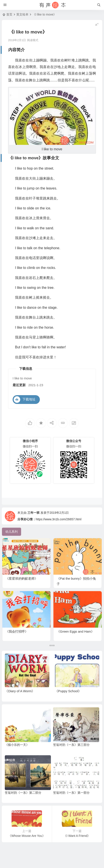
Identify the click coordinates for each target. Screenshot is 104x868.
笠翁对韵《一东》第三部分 (71, 754)
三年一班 (34, 522)
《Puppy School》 (68, 701)
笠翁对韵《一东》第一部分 (71, 802)
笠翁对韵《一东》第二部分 (23, 802)
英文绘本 (22, 14)
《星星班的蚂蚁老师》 (23, 573)
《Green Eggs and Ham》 (76, 626)
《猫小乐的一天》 (17, 754)
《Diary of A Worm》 (20, 701)
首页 (9, 14)
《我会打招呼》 (20, 626)
